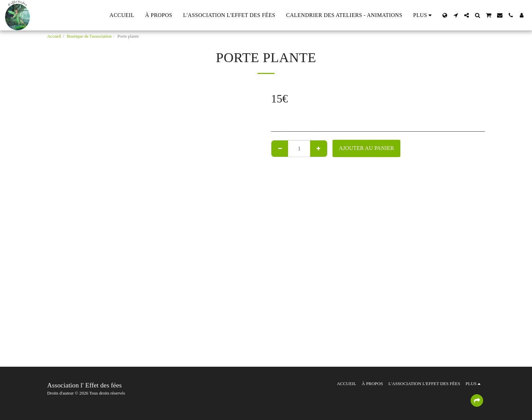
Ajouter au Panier (367, 148)
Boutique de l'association (89, 36)
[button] (456, 15)
